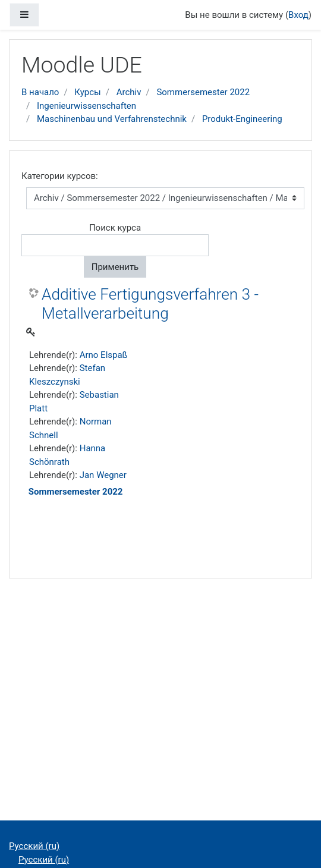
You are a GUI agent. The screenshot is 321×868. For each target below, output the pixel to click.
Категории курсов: (60, 176)
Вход (298, 15)
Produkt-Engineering (242, 119)
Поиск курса (115, 228)
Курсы (87, 92)
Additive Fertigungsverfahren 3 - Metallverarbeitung (150, 304)
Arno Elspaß (104, 355)
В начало (40, 92)
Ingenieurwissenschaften (86, 106)
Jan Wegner (103, 475)
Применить (115, 267)
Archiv (129, 92)
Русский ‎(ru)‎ (34, 846)
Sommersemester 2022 (203, 92)
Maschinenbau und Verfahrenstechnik (112, 119)
